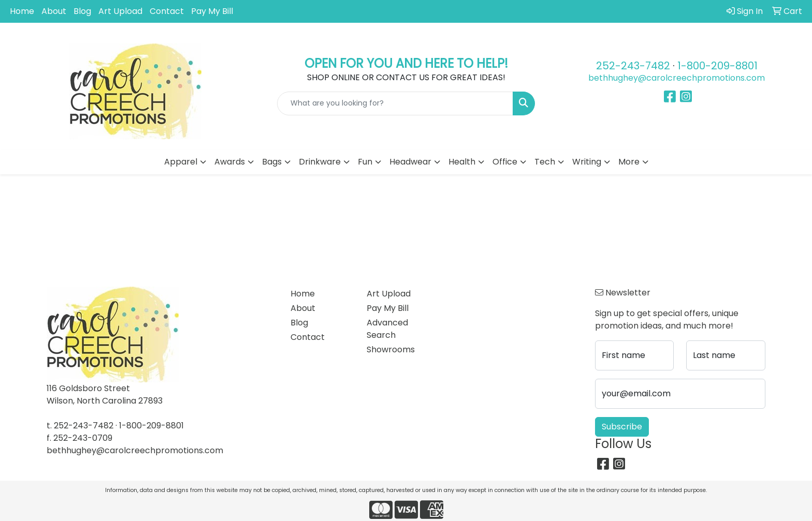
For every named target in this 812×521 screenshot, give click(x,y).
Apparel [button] (181, 162)
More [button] (629, 162)
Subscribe (622, 427)
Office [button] (505, 162)
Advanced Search (387, 329)
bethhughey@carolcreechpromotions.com (677, 78)
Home (22, 11)
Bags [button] (272, 162)
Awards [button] (230, 162)
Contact (167, 11)
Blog (82, 11)
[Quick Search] (395, 103)
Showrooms (391, 349)
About (54, 11)
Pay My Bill (212, 11)
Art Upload (120, 11)
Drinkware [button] (320, 162)
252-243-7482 (633, 66)
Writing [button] (587, 162)
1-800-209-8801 (717, 66)
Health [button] (462, 162)
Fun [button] (365, 162)
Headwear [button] (410, 162)
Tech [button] (545, 162)
